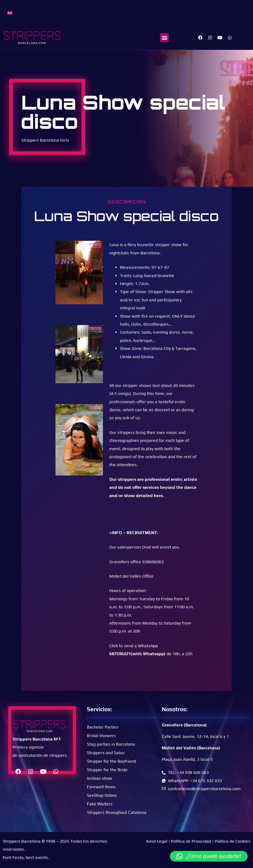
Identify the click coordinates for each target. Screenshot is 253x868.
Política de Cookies (232, 841)
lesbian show (100, 778)
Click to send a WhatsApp (134, 646)
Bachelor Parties (103, 727)
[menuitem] (10, 13)
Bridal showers (101, 736)
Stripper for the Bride (107, 770)
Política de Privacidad (191, 841)
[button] (164, 37)
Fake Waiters (100, 804)
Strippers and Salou (106, 753)
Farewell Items (101, 787)
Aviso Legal (157, 841)
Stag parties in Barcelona (111, 744)
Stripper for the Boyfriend (111, 761)
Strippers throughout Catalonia (117, 812)
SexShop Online (102, 795)
